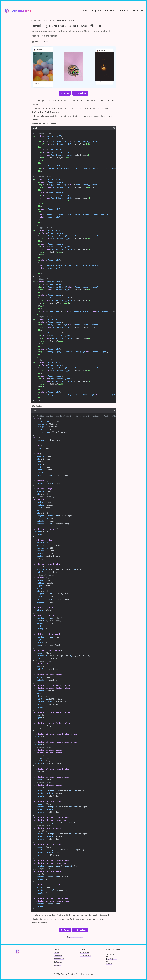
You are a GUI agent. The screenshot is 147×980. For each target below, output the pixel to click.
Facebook (111, 953)
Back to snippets (74, 937)
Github (109, 963)
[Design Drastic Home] (7, 11)
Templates (110, 11)
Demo (65, 93)
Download (80, 93)
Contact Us (85, 956)
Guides (135, 11)
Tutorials (123, 11)
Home (85, 11)
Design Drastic (21, 11)
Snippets (97, 11)
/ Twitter (111, 958)
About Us (84, 953)
